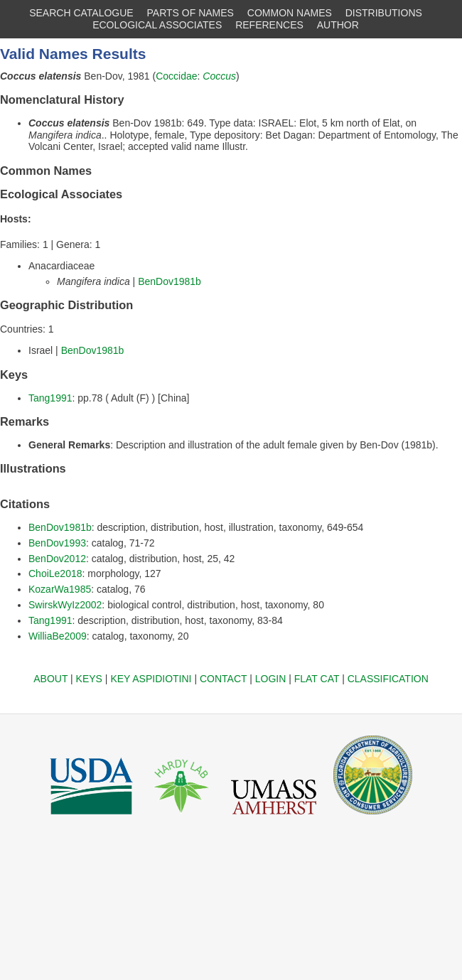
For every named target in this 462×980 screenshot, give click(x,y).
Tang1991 (50, 398)
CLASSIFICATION (388, 679)
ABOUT (50, 679)
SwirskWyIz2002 (65, 605)
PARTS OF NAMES (190, 13)
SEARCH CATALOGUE (81, 13)
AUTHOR (338, 25)
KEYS (89, 679)
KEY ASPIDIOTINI (151, 679)
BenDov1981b (170, 281)
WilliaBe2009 (58, 636)
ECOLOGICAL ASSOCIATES (157, 25)
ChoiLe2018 (55, 574)
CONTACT (223, 679)
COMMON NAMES (290, 13)
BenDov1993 (57, 543)
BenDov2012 (57, 559)
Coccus (219, 76)
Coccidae (176, 76)
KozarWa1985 (60, 589)
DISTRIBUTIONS (384, 13)
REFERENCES (269, 25)
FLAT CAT (317, 679)
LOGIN (271, 679)
